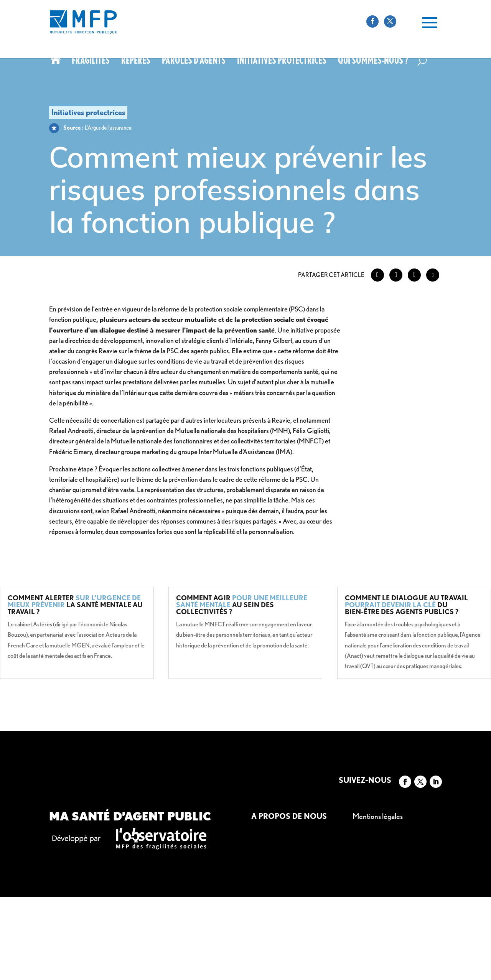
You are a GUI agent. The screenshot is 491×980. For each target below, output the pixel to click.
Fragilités (91, 62)
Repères (136, 62)
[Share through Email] (433, 275)
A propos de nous (289, 816)
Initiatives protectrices (282, 62)
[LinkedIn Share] (414, 275)
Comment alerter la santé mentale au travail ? (75, 605)
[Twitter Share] (396, 275)
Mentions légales (378, 816)
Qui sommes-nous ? (373, 62)
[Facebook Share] (377, 275)
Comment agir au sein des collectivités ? (242, 605)
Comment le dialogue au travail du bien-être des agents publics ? (406, 605)
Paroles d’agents (194, 62)
